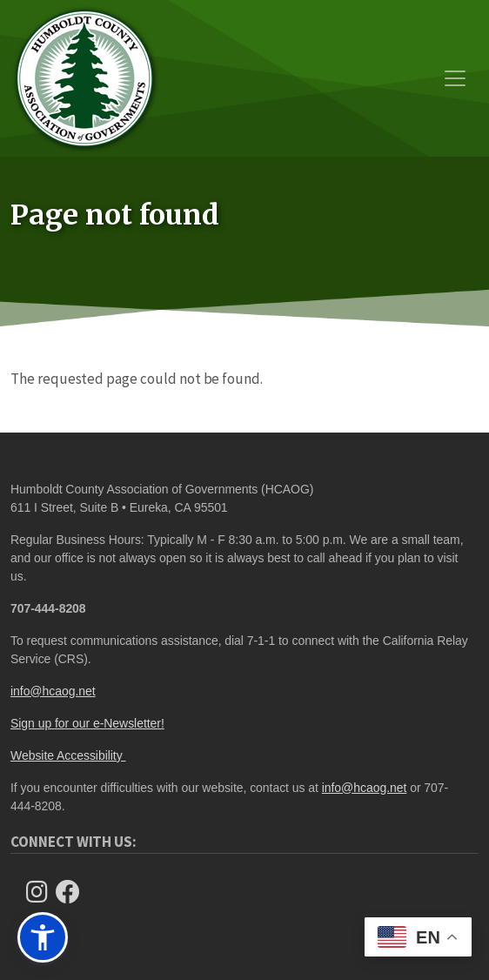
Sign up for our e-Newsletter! (87, 723)
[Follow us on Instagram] (42, 892)
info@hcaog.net (53, 691)
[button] (43, 937)
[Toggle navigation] (455, 78)
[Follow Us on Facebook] (73, 892)
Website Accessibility (68, 755)
